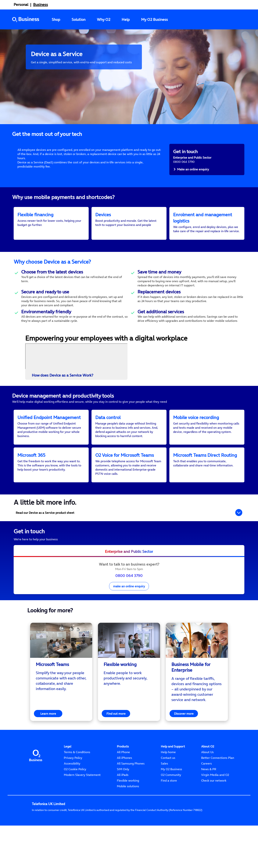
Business (41, 5)
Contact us (168, 779)
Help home (168, 773)
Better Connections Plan (218, 779)
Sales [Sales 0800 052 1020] (164, 785)
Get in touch (29, 552)
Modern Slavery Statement (82, 796)
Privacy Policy (73, 779)
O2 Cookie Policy (75, 790)
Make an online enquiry (193, 169)
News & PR (209, 790)
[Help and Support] (173, 768)
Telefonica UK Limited (48, 825)
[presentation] (129, 591)
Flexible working (120, 686)
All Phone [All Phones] (123, 773)
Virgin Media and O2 (215, 796)
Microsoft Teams (52, 686)
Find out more (116, 735)
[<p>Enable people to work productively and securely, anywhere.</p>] (129, 699)
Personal (21, 5)
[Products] (123, 768)
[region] (61, 693)
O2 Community (171, 796)
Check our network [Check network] (214, 802)
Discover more (184, 735)
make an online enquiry (129, 607)
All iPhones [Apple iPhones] (124, 779)
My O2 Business (154, 20)
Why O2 (104, 20)
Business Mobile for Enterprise (191, 689)
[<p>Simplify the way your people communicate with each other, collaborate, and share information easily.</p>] (61, 702)
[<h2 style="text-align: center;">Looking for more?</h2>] (129, 631)
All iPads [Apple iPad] (123, 796)
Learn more (48, 735)
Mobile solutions (128, 807)
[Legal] (68, 768)
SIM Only (123, 790)
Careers (206, 785)
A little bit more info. (45, 523)
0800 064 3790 (129, 597)
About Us (207, 773)
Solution (79, 20)
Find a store (169, 802)
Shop (56, 20)
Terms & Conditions (77, 773)
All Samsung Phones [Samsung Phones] (131, 785)
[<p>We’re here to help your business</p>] (129, 560)
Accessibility (72, 785)
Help (126, 20)
